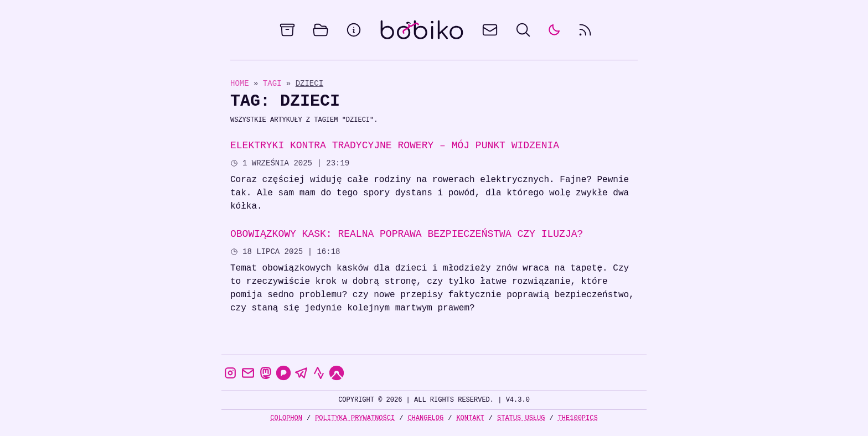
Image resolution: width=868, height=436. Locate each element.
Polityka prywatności (355, 418)
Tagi (275, 83)
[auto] (554, 30)
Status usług (521, 418)
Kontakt (470, 418)
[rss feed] (585, 30)
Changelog (425, 418)
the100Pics (578, 418)
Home (240, 83)
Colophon (286, 418)
